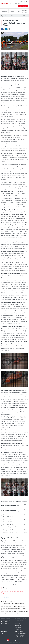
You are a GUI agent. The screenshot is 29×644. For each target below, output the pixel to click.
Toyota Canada (6, 620)
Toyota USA (4, 622)
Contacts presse (14, 640)
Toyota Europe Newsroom (19, 628)
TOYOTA (12, 11)
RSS (2, 633)
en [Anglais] (25, 1)
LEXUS (18, 11)
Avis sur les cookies (21, 633)
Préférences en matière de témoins (21, 636)
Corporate (4, 593)
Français (4, 591)
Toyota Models (11, 591)
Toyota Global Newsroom (19, 621)
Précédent (6, 597)
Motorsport (19, 591)
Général (5, 11)
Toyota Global (5, 624)
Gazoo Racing (24, 11)
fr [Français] (27, 1)
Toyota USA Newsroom (18, 624)
